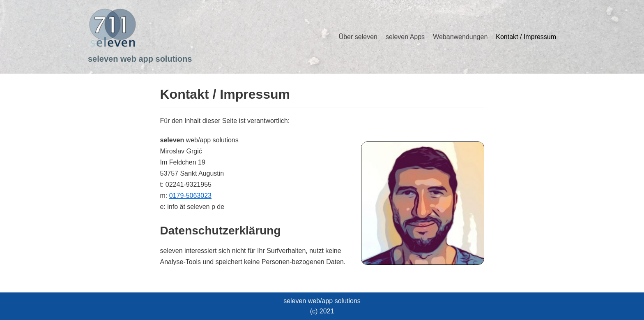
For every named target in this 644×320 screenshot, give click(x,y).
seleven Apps (405, 37)
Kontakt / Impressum (526, 37)
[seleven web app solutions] (140, 37)
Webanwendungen (460, 37)
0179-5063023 (190, 196)
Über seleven (358, 37)
